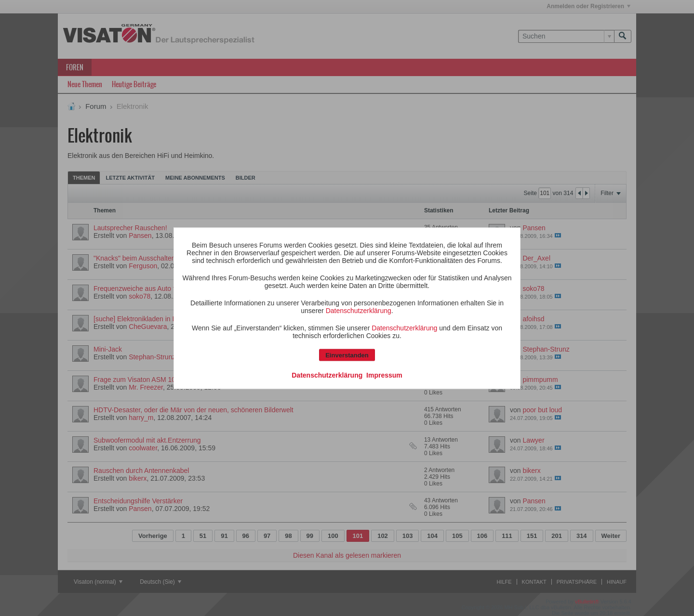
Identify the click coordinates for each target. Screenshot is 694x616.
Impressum (384, 375)
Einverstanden (347, 355)
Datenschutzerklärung (359, 310)
